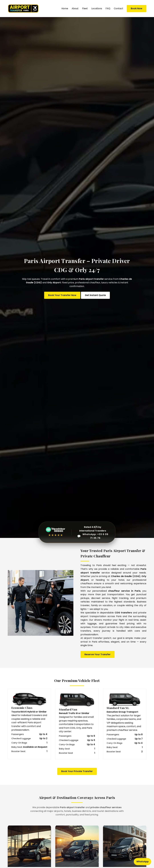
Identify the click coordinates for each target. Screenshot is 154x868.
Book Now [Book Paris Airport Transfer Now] (137, 8)
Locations (97, 8)
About (75, 8)
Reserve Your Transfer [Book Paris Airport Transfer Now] (98, 654)
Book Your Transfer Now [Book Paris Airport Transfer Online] (62, 295)
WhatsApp (142, 862)
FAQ (108, 8)
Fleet (85, 8)
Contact (119, 8)
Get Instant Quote (95, 295)
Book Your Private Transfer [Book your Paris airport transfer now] (77, 771)
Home (65, 8)
